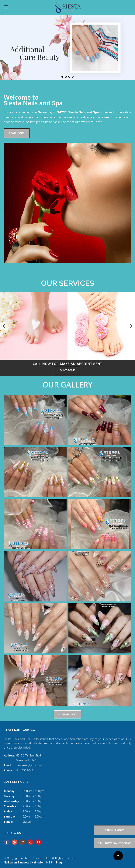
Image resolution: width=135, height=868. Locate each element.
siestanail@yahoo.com (30, 765)
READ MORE (17, 133)
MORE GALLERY (67, 714)
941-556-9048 (68, 370)
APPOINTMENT (114, 830)
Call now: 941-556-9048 (114, 843)
